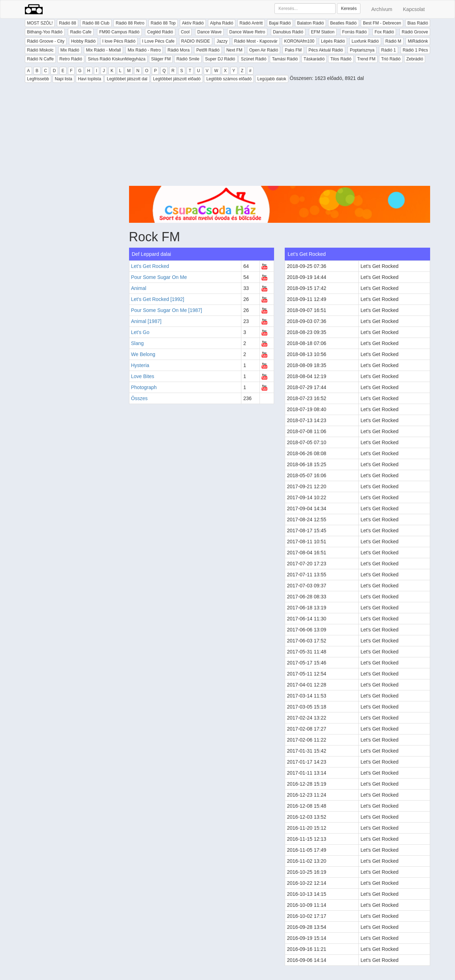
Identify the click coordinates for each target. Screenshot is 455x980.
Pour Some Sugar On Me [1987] (167, 310)
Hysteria (140, 365)
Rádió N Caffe (40, 59)
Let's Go (140, 332)
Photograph (144, 387)
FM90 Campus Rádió (119, 32)
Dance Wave (209, 32)
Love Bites (143, 376)
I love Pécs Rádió (119, 41)
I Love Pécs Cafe (158, 41)
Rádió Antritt (251, 23)
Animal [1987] (146, 321)
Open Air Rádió (264, 50)
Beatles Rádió (344, 23)
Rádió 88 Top (163, 23)
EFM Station (323, 32)
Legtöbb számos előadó (229, 79)
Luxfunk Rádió (365, 41)
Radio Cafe (81, 32)
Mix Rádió (70, 50)
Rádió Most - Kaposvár (256, 41)
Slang (138, 343)
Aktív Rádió (193, 23)
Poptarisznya (362, 50)
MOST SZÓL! (40, 23)
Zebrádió (415, 59)
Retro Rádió (71, 59)
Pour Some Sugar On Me (159, 277)
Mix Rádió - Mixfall (103, 50)
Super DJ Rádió (220, 59)
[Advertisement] (280, 136)
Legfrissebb (38, 79)
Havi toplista (89, 79)
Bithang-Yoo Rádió (45, 32)
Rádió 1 (388, 50)
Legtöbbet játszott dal (127, 79)
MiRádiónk (418, 41)
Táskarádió (314, 59)
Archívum (382, 9)
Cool (185, 32)
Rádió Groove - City (46, 41)
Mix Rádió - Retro (144, 50)
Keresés (349, 9)
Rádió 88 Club (96, 23)
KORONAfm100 (299, 41)
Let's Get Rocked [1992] (158, 299)
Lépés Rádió (333, 41)
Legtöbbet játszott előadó (177, 79)
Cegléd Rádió (160, 32)
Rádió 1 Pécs (415, 50)
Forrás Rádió (355, 32)
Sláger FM (161, 59)
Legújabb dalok (272, 79)
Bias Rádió (418, 23)
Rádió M (393, 41)
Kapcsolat (414, 9)
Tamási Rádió (285, 59)
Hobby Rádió (83, 41)
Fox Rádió (384, 32)
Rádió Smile (188, 59)
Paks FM (293, 50)
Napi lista (63, 79)
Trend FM (366, 59)
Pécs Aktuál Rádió (326, 50)
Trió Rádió (391, 59)
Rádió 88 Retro (130, 23)
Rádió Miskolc (40, 50)
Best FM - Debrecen (382, 23)
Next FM (234, 50)
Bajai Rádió (280, 23)
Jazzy (222, 41)
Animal (139, 288)
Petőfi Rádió (208, 50)
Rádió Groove (415, 32)
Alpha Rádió (222, 23)
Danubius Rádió (288, 32)
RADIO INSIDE (196, 41)
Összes (140, 398)
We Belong (143, 354)
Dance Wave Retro (247, 32)
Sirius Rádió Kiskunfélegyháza (117, 59)
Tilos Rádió (341, 59)
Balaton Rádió (311, 23)
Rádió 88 (68, 23)
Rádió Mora (178, 50)
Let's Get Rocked (150, 266)
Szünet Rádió (253, 59)
